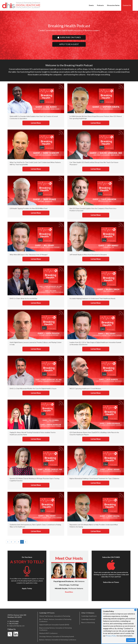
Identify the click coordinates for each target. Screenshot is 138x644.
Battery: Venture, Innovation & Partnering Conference (58, 640)
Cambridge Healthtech (89, 616)
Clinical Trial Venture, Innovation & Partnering (55, 616)
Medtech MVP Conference (48, 633)
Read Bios (69, 592)
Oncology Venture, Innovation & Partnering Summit (57, 636)
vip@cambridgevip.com (17, 626)
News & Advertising (88, 622)
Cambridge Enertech (88, 619)
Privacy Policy (111, 636)
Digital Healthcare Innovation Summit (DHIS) (54, 625)
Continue (131, 640)
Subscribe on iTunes (111, 582)
